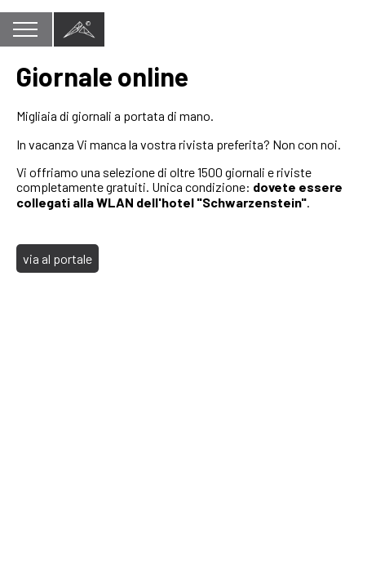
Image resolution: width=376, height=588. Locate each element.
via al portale (58, 258)
